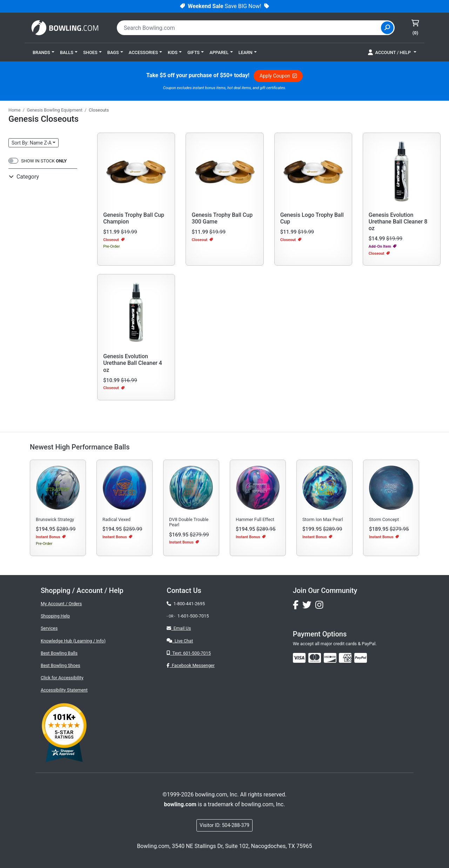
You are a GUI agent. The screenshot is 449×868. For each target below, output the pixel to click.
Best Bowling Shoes (61, 665)
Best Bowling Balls (59, 653)
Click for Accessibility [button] (62, 678)
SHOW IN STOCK (44, 161)
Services (49, 628)
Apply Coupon (278, 76)
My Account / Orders (61, 604)
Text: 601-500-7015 (189, 653)
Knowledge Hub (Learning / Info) (73, 641)
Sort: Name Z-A (32, 143)
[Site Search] (387, 28)
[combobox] (250, 28)
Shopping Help (55, 616)
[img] (361, 658)
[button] (43, 52)
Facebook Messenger (190, 665)
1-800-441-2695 (186, 604)
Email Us (179, 628)
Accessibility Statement (64, 690)
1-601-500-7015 (193, 616)
